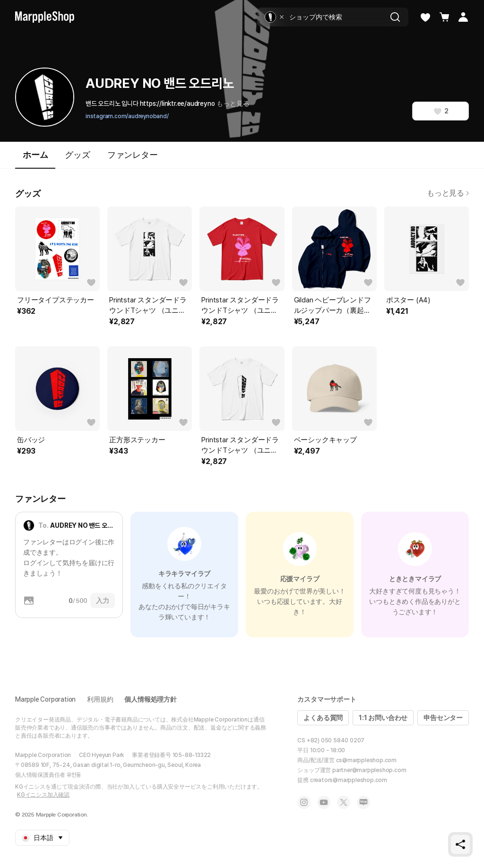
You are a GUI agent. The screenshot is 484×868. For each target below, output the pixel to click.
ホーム (35, 159)
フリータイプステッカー (56, 300)
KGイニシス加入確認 (43, 795)
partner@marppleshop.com (369, 770)
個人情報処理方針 (150, 699)
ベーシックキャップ (325, 440)
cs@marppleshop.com (366, 760)
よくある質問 (323, 718)
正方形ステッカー (137, 440)
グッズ (77, 155)
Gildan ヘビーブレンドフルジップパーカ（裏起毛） (333, 306)
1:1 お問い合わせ (383, 718)
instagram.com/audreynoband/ (127, 116)
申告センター (443, 718)
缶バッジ (31, 440)
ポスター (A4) (408, 300)
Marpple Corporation (45, 699)
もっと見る (233, 103)
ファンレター (133, 155)
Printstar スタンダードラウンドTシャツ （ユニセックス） (148, 306)
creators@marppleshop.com (349, 780)
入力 (103, 601)
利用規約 (100, 699)
